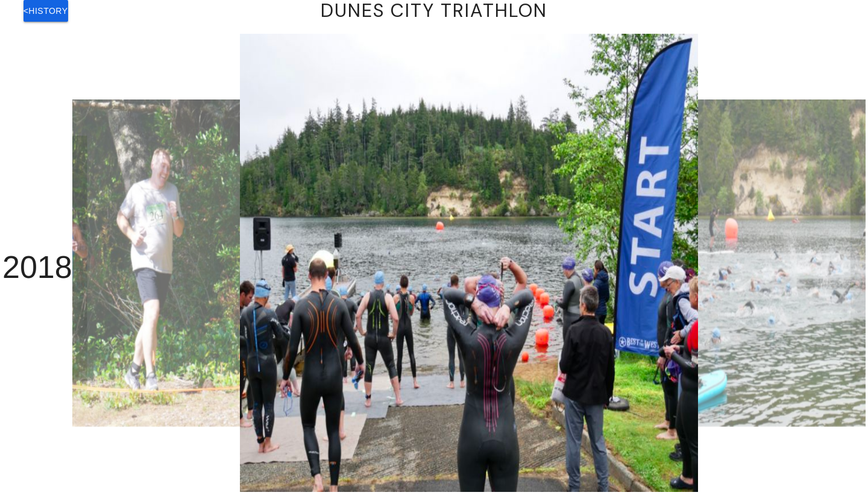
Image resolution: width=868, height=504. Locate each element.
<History (46, 11)
